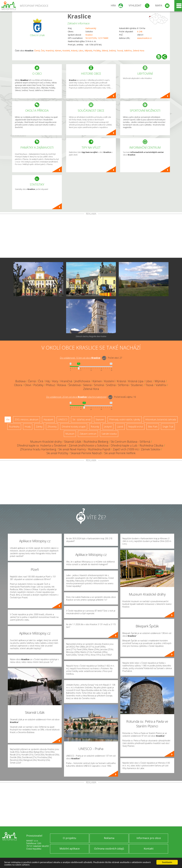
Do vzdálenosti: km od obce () (76, 397)
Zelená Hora (138, 51)
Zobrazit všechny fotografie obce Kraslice (91, 336)
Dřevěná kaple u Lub (124, 445)
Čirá (43, 51)
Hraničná (50, 51)
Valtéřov (128, 51)
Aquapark (48, 419)
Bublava (20, 381)
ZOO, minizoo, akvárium (27, 419)
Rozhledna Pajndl (99, 449)
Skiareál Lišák (73, 442)
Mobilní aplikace (70, 849)
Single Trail (168, 427)
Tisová (120, 51)
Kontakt (149, 849)
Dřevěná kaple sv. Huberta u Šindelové (42, 445)
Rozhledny (14, 427)
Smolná (99, 385)
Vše (8, 419)
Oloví (28, 385)
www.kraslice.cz (144, 38)
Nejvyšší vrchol (136, 427)
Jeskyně (108, 427)
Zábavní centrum (88, 434)
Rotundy (95, 427)
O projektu (70, 838)
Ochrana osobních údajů (109, 849)
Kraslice (79, 16)
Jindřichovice (82, 381)
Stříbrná (123, 385)
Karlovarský (91, 28)
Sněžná (112, 51)
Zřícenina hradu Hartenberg (38, 449)
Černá (37, 51)
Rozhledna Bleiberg (96, 442)
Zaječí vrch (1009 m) (126, 449)
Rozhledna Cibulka (151, 445)
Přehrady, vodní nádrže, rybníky (125, 419)
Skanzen (100, 419)
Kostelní (66, 51)
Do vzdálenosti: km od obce (80, 358)
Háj (48, 381)
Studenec (137, 385)
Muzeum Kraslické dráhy (46, 442)
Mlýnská (88, 51)
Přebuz (50, 385)
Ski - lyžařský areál (81, 419)
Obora (18, 385)
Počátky (97, 51)
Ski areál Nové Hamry (72, 449)
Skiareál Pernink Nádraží (86, 453)
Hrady (28, 427)
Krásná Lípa (136, 381)
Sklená (105, 51)
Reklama (109, 838)
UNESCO (63, 419)
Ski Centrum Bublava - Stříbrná (130, 442)
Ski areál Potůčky (57, 453)
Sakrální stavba (109, 434)
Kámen (58, 51)
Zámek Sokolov (151, 449)
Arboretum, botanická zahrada (161, 419)
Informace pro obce (149, 838)
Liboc (81, 51)
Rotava (62, 385)
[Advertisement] (91, 236)
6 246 (140, 31)
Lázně (120, 427)
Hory (55, 381)
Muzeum (70, 434)
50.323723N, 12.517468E (97, 38)
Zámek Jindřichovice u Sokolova (89, 445)
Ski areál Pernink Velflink (120, 453)
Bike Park (153, 427)
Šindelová (75, 385)
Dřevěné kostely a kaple (74, 427)
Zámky (39, 427)
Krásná (74, 51)
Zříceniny (52, 427)
